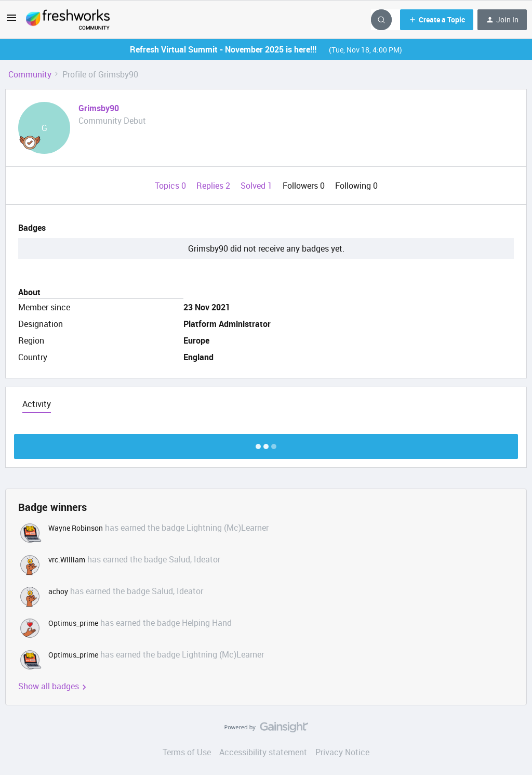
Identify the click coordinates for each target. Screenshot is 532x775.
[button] (11, 21)
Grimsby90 (99, 108)
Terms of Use (187, 752)
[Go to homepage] (68, 20)
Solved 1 (257, 186)
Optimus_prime (73, 623)
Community (30, 74)
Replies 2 (214, 186)
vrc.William (67, 560)
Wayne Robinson (76, 528)
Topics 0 (171, 186)
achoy (58, 591)
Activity (37, 404)
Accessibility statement (263, 752)
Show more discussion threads (266, 444)
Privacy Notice (342, 752)
